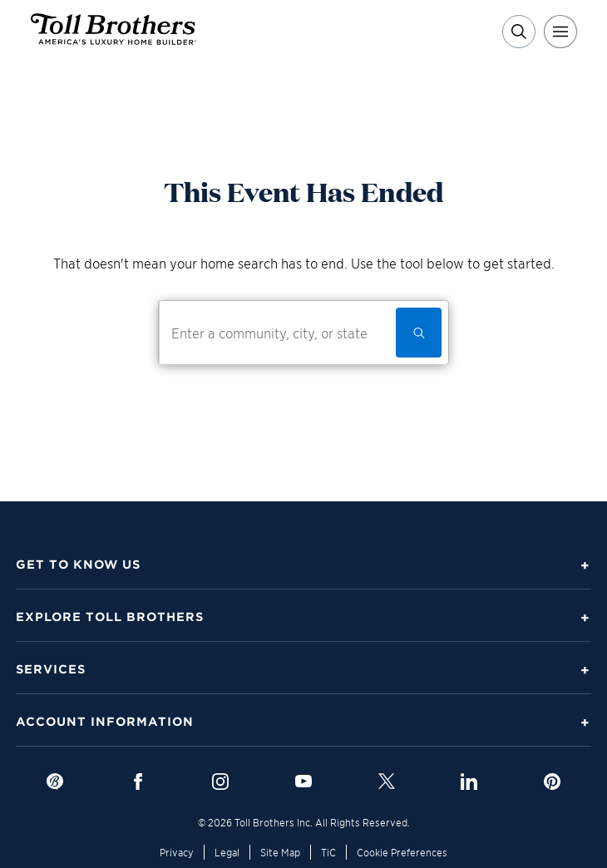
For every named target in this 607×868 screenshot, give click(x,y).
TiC (328, 852)
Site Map (280, 852)
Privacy (177, 852)
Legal (227, 852)
